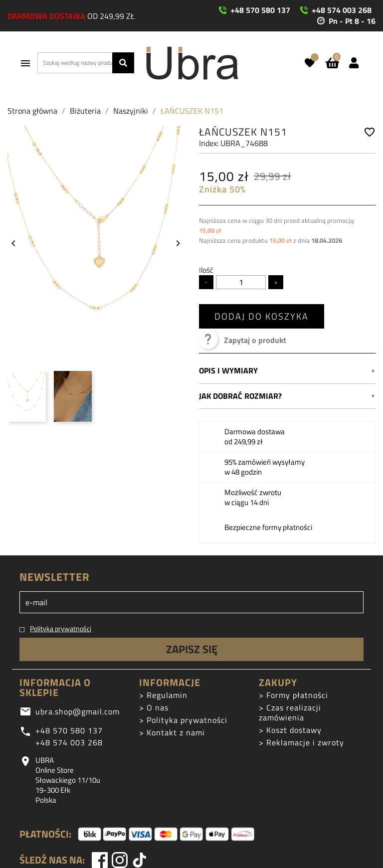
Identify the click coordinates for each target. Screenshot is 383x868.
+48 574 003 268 (69, 742)
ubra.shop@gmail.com (78, 711)
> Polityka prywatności (183, 720)
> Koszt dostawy (290, 730)
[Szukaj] (86, 63)
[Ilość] (241, 282)
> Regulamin (163, 695)
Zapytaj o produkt (243, 340)
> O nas (154, 707)
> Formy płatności (293, 695)
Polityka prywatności (61, 628)
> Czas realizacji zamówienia (290, 712)
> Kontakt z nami (172, 732)
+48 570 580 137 (69, 730)
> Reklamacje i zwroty (301, 742)
